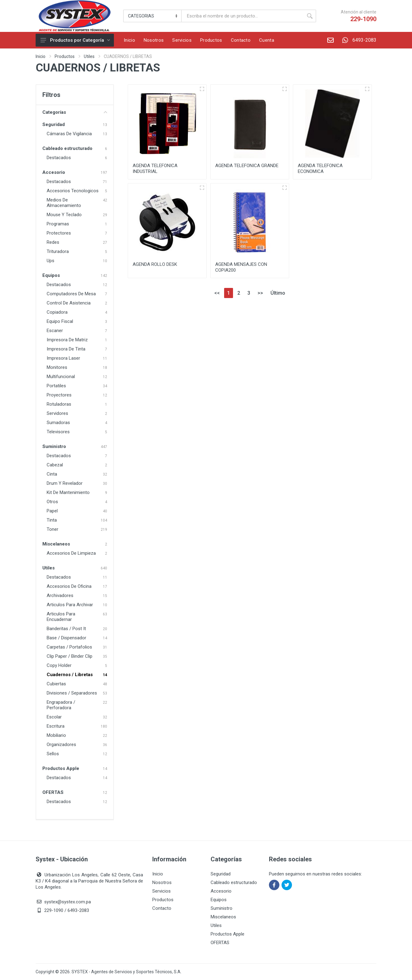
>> (260, 293)
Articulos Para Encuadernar (61, 617)
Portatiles (56, 386)
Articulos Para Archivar (70, 605)
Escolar (54, 717)
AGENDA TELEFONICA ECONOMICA (320, 168)
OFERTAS (53, 792)
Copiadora (57, 312)
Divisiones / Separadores (72, 693)
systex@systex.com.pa (68, 902)
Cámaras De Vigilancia (69, 134)
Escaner (55, 331)
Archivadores (60, 595)
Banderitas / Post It (66, 629)
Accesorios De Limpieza (71, 553)
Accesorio (54, 172)
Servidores (57, 413)
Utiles (89, 56)
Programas (58, 224)
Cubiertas (56, 684)
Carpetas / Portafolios (69, 647)
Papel (52, 511)
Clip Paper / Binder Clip (70, 656)
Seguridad (54, 124)
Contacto (162, 908)
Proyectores (59, 395)
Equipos (51, 275)
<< (217, 293)
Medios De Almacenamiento (64, 203)
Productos (65, 56)
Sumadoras (58, 423)
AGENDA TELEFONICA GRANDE (247, 166)
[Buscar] (243, 16)
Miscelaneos (56, 544)
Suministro (54, 446)
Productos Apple (61, 768)
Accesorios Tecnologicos (73, 191)
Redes (53, 242)
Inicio (41, 56)
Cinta (52, 474)
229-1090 (363, 19)
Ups (51, 261)
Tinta (52, 520)
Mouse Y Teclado (64, 215)
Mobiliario (56, 735)
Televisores (58, 432)
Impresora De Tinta (66, 349)
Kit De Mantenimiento (68, 492)
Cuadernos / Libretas (70, 675)
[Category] (153, 16)
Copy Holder (59, 665)
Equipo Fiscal (60, 321)
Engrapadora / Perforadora (61, 705)
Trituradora (58, 251)
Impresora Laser (63, 358)
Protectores (59, 233)
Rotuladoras (59, 404)
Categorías (75, 112)
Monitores (57, 367)
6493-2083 (357, 40)
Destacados (59, 158)
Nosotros (162, 882)
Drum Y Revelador (65, 483)
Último (278, 293)
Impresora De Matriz (67, 340)
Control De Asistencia (69, 303)
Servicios (161, 891)
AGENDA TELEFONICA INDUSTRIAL (155, 168)
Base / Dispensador (66, 638)
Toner (52, 529)
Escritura (56, 726)
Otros (52, 502)
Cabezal (55, 465)
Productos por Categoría (75, 40)
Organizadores (61, 745)
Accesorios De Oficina (69, 586)
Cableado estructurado (67, 148)
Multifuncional (61, 377)
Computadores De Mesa (71, 294)
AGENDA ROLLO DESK (155, 264)
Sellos (53, 754)
